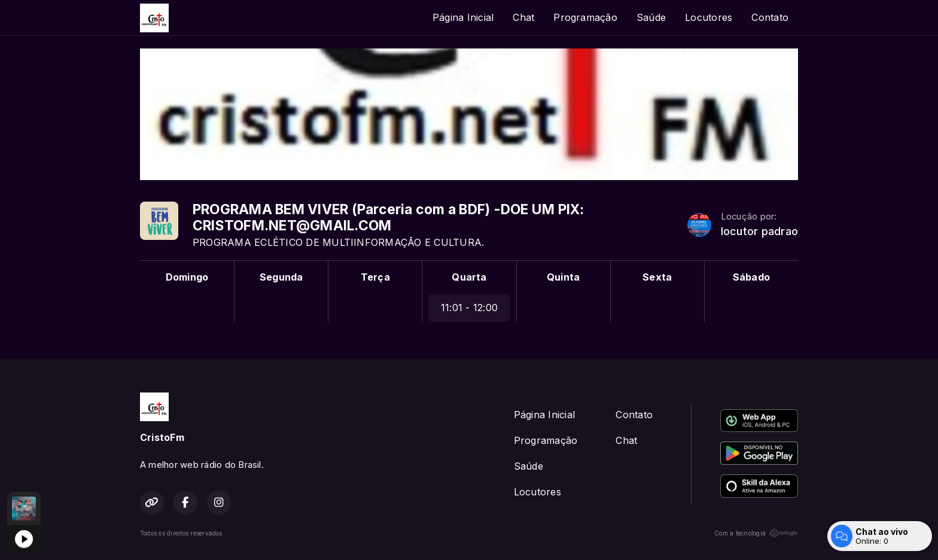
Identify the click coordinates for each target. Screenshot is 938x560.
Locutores (709, 17)
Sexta (657, 277)
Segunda (281, 277)
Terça (375, 277)
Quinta (563, 277)
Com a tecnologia (756, 533)
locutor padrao (759, 231)
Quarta (469, 277)
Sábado (751, 277)
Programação (585, 17)
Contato (770, 17)
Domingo (187, 277)
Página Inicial (463, 17)
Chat (523, 17)
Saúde (651, 17)
